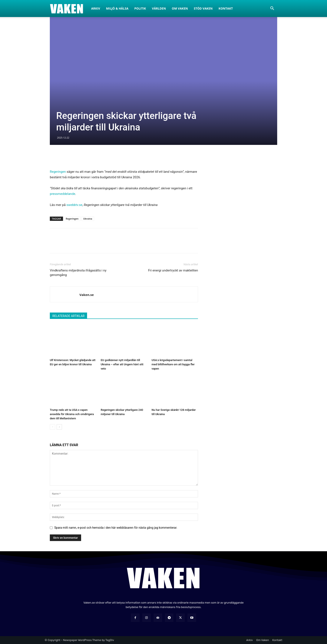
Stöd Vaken (203, 8)
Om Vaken (180, 8)
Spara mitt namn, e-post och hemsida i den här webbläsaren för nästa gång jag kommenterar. (116, 528)
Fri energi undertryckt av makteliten (173, 270)
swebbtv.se (74, 205)
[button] (272, 9)
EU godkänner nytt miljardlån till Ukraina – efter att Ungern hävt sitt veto (122, 364)
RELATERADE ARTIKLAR (68, 316)
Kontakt (226, 8)
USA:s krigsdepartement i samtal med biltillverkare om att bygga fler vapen (173, 364)
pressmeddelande (62, 194)
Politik (140, 8)
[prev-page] (52, 427)
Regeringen (58, 172)
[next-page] (59, 427)
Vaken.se (87, 295)
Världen (159, 8)
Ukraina (88, 219)
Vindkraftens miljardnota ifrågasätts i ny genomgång (78, 273)
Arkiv (96, 8)
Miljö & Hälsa (117, 8)
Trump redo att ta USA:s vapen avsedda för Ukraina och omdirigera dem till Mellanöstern (72, 414)
